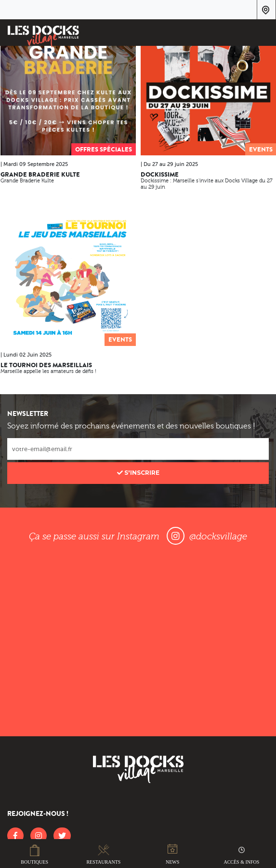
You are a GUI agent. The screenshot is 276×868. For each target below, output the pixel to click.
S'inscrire (138, 473)
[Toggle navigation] (262, 34)
